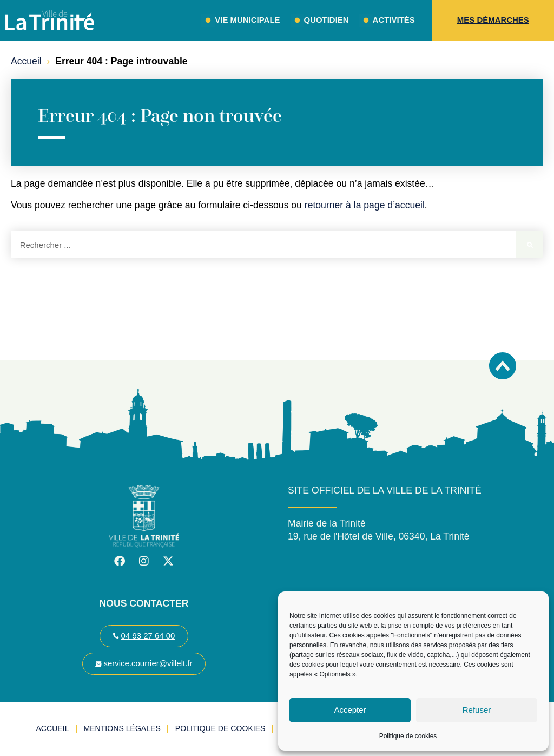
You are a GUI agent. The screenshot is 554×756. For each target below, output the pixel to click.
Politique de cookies (408, 736)
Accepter (350, 710)
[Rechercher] (530, 245)
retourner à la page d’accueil (365, 205)
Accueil (26, 61)
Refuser (477, 710)
